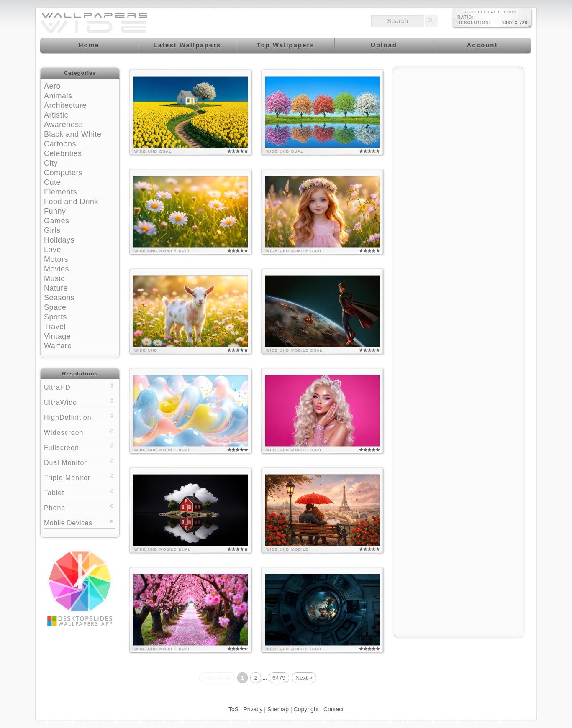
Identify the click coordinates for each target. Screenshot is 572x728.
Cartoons (60, 144)
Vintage (57, 336)
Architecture (65, 105)
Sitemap (278, 709)
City (51, 163)
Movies (56, 269)
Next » (304, 678)
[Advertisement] (459, 124)
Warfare (58, 346)
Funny (55, 211)
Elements (60, 192)
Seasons (59, 298)
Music (54, 278)
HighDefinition (80, 417)
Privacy (253, 709)
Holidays (59, 240)
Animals (58, 96)
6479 (279, 678)
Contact (333, 709)
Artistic (56, 115)
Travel (55, 327)
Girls (52, 230)
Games (57, 221)
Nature (56, 288)
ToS (233, 709)
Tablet (80, 492)
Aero (52, 86)
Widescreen (80, 432)
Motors (56, 259)
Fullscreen (80, 447)
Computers (63, 173)
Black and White (73, 134)
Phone (80, 507)
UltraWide (80, 402)
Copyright (306, 709)
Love (53, 250)
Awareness (63, 125)
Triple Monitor (80, 477)
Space (55, 307)
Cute (52, 182)
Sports (55, 317)
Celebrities (63, 153)
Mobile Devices (68, 523)
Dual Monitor (80, 462)
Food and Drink (71, 202)
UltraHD (80, 387)
